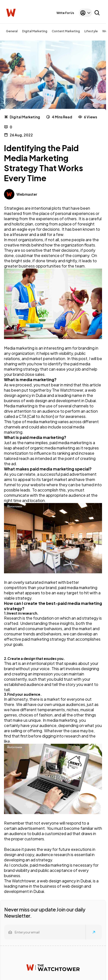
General (12, 31)
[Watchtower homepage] (53, 968)
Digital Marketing (35, 31)
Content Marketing (66, 31)
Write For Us (65, 13)
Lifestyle (91, 31)
